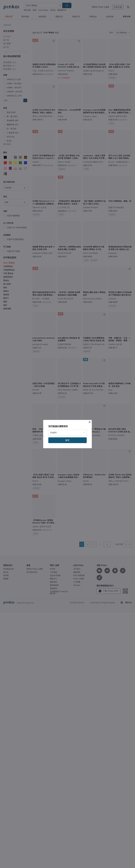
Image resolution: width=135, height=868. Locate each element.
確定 (67, 440)
